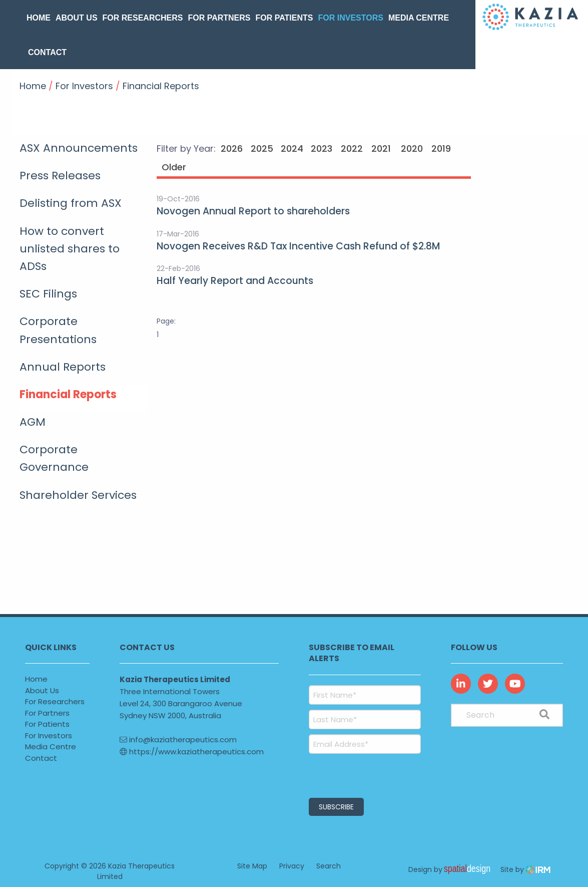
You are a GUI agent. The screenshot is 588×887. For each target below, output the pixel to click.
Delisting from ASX (71, 203)
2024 (292, 149)
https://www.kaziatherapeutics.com (192, 752)
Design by (452, 869)
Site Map (252, 866)
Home (39, 18)
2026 (232, 149)
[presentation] (370, 774)
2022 (352, 149)
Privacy (292, 866)
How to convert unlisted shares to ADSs (70, 249)
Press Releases (60, 176)
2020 (412, 149)
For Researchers (143, 18)
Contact (47, 52)
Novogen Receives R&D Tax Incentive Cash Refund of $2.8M (298, 246)
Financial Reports (68, 394)
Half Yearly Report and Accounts (235, 281)
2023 (322, 149)
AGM (33, 422)
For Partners (219, 18)
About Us (77, 18)
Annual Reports (63, 367)
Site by (525, 869)
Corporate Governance (54, 458)
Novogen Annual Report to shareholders (253, 211)
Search (329, 866)
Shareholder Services (78, 495)
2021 (381, 149)
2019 (441, 149)
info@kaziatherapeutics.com (178, 740)
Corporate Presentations (58, 330)
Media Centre (419, 18)
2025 (262, 149)
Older (173, 167)
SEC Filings (48, 294)
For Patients (284, 18)
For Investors (350, 18)
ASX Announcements (79, 148)
